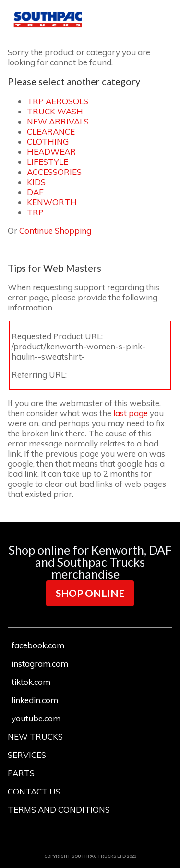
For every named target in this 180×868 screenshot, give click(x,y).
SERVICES (27, 755)
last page (131, 413)
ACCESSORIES (54, 172)
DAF (35, 192)
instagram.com (40, 663)
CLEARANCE (51, 131)
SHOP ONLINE (90, 593)
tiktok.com (31, 682)
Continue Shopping (55, 230)
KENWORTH (52, 202)
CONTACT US (34, 791)
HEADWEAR (51, 152)
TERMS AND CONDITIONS (59, 810)
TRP (35, 212)
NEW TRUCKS (35, 737)
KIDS (36, 182)
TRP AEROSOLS (58, 101)
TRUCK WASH (55, 111)
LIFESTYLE (48, 162)
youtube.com (36, 718)
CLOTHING (48, 142)
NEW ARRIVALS (58, 121)
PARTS (21, 773)
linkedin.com (35, 700)
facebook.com (38, 645)
